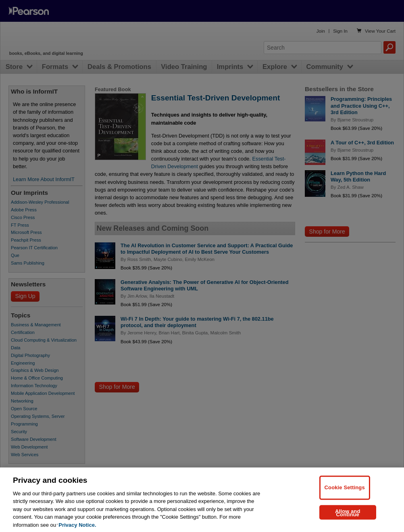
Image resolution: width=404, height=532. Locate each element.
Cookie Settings (345, 495)
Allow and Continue (348, 521)
